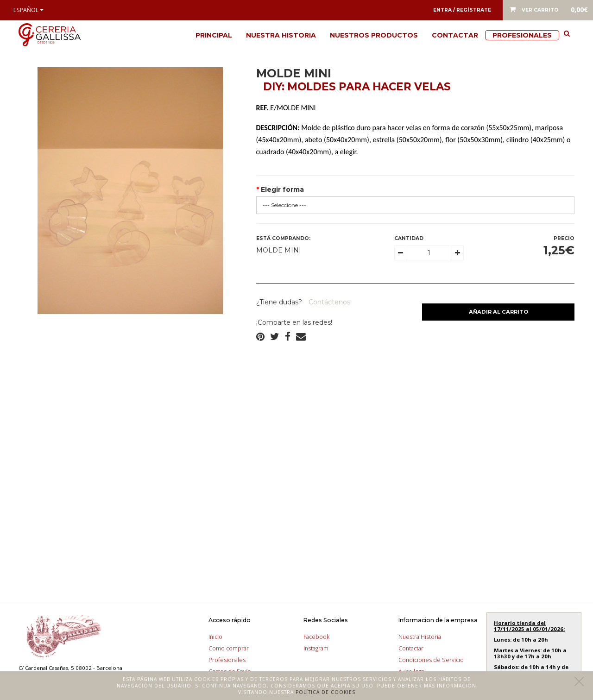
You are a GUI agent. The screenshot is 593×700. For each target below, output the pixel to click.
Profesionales (522, 35)
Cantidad (409, 238)
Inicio (215, 637)
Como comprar (229, 648)
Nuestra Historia (281, 35)
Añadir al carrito (498, 312)
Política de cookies (325, 692)
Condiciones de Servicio (431, 660)
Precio (564, 238)
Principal (214, 35)
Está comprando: (283, 238)
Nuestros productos (374, 35)
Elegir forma (282, 189)
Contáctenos (328, 302)
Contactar (455, 35)
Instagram (316, 648)
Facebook (316, 637)
